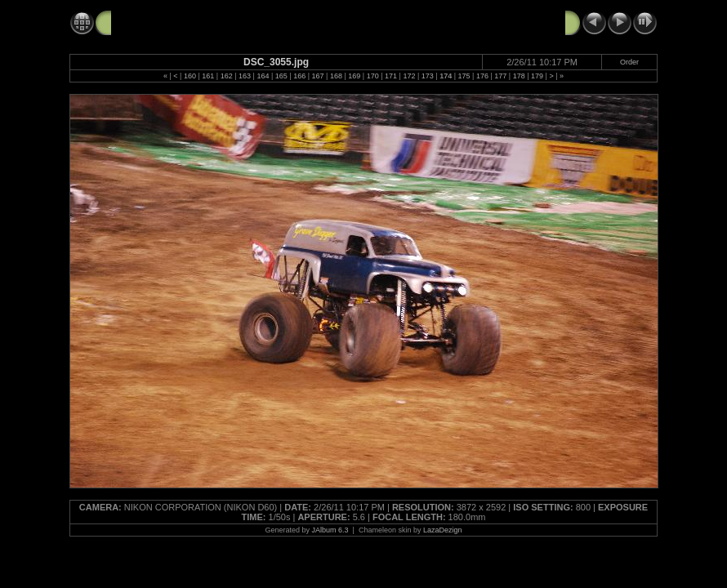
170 (373, 76)
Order (629, 62)
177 (500, 76)
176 (482, 76)
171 (391, 76)
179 (537, 76)
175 (464, 76)
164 (263, 76)
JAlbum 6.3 (330, 530)
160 (190, 76)
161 (208, 76)
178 (519, 76)
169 (354, 76)
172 (409, 76)
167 (318, 76)
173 (428, 76)
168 (336, 76)
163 (245, 76)
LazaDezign (443, 530)
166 (299, 76)
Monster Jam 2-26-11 (168, 22)
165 (281, 76)
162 (227, 76)
